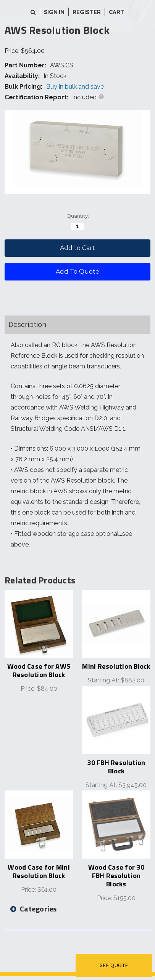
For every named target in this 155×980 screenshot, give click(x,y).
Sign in (54, 12)
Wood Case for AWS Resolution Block (39, 670)
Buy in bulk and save (75, 87)
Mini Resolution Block (116, 666)
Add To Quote (77, 272)
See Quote (114, 965)
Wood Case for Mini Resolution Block (39, 871)
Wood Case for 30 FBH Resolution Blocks (116, 876)
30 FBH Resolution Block (116, 767)
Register (87, 12)
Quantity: (78, 216)
